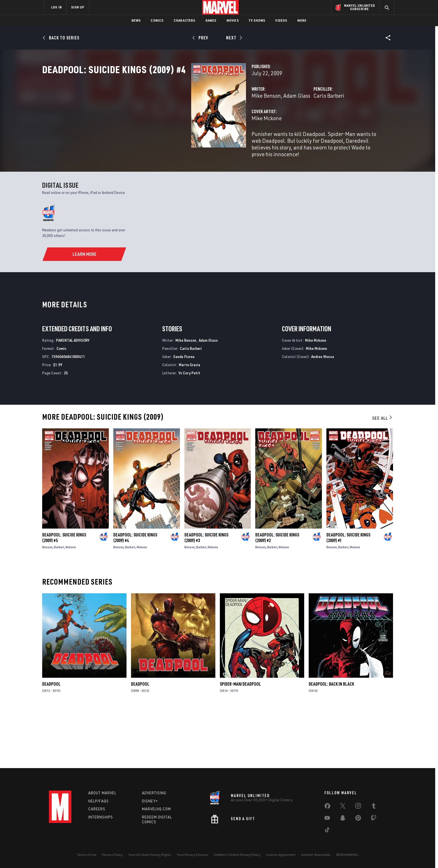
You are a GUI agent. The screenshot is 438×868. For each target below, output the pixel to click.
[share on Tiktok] (327, 831)
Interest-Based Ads (316, 855)
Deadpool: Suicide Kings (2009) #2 (277, 594)
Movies (233, 20)
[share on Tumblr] (374, 807)
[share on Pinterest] (358, 819)
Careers (97, 809)
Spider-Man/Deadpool (240, 741)
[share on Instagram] (358, 807)
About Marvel (102, 793)
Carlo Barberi (276, 120)
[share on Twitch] (374, 819)
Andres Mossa (323, 414)
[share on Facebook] (327, 807)
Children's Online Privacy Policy (237, 855)
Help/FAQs (99, 801)
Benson (47, 604)
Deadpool (51, 741)
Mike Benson (162, 120)
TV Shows (257, 20)
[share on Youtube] (327, 819)
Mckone (71, 604)
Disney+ (150, 801)
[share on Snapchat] (343, 819)
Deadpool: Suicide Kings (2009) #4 (135, 594)
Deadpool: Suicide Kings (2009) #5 (64, 594)
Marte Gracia (189, 422)
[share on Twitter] (343, 807)
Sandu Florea (184, 414)
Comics (157, 20)
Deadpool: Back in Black (331, 741)
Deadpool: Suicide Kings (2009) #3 (206, 594)
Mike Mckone (162, 143)
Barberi (59, 604)
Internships (101, 817)
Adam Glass (193, 120)
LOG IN (57, 7)
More (302, 20)
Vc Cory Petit (189, 430)
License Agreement (281, 855)
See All (383, 475)
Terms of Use (87, 855)
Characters (185, 20)
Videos (281, 20)
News (136, 20)
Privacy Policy (112, 855)
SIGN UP (78, 7)
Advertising (154, 793)
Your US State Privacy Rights (150, 855)
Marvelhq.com (156, 809)
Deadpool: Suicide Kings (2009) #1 (348, 594)
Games (211, 20)
